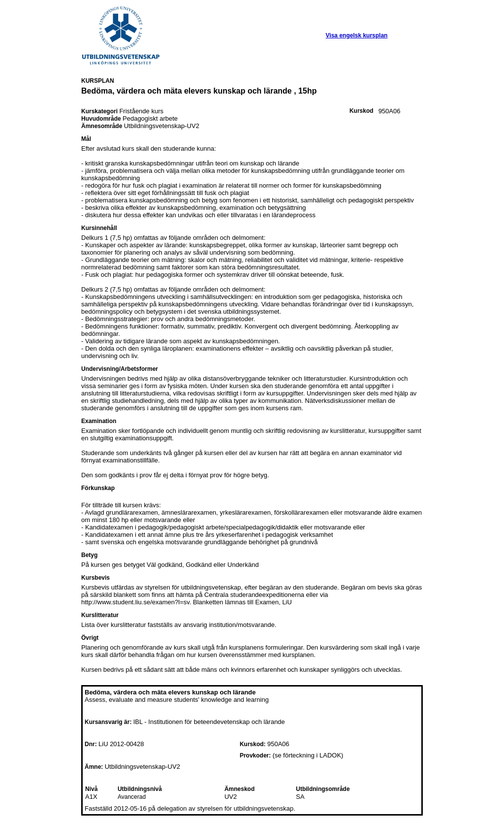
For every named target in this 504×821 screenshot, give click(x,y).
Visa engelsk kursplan (357, 35)
